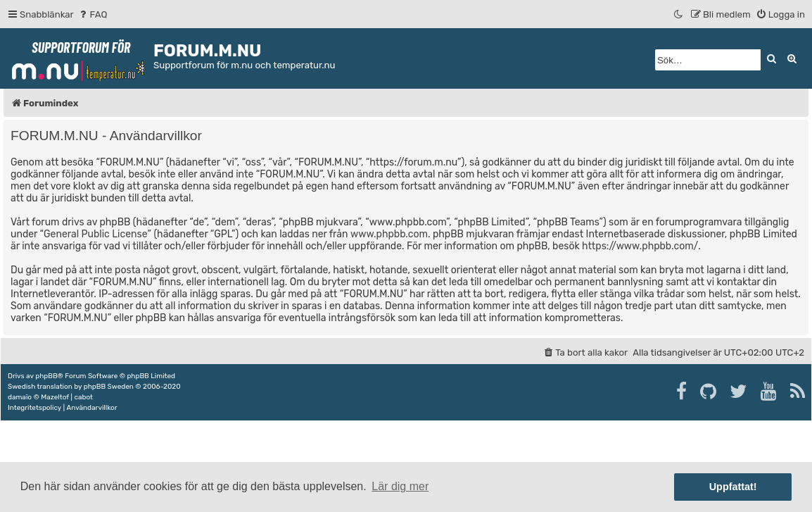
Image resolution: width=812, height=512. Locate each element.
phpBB (46, 376)
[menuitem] (93, 14)
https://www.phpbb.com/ (640, 246)
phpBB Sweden (109, 387)
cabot (83, 397)
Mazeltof (55, 397)
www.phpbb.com (389, 234)
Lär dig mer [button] (400, 486)
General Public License (95, 234)
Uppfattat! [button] (733, 487)
